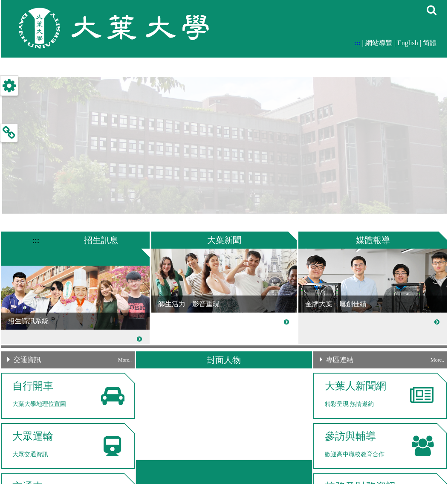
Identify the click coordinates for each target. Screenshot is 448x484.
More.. (125, 360)
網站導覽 (379, 43)
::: (357, 43)
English (408, 43)
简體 (430, 43)
